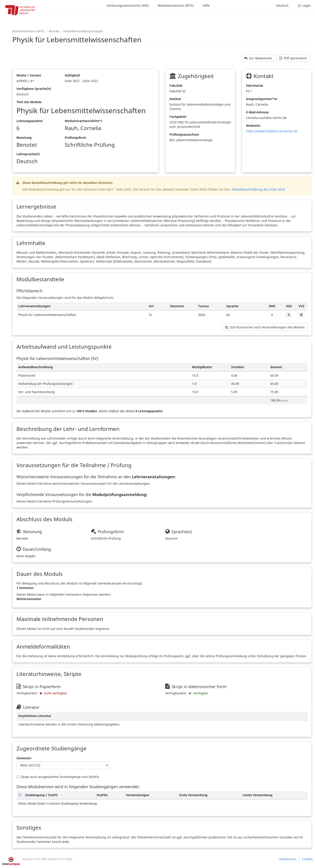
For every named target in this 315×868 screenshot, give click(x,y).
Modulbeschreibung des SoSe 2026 (258, 189)
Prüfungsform (76, 138)
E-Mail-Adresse (257, 112)
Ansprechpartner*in (261, 99)
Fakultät (176, 85)
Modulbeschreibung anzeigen (83, 31)
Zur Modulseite (258, 58)
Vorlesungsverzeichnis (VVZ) (128, 5)
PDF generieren (293, 58)
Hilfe (206, 5)
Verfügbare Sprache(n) (34, 89)
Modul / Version (29, 75)
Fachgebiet (178, 117)
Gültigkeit (72, 75)
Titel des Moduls (29, 102)
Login (304, 5)
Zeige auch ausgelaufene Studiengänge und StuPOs (58, 777)
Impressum (288, 859)
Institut (175, 99)
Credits (307, 859)
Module (54, 31)
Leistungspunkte (29, 121)
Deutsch (282, 5)
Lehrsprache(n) (28, 154)
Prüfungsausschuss (184, 134)
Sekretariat (255, 85)
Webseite (253, 126)
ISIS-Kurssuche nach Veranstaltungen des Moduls (265, 327)
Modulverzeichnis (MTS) (176, 5)
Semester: (24, 758)
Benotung (24, 138)
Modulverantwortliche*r (84, 121)
